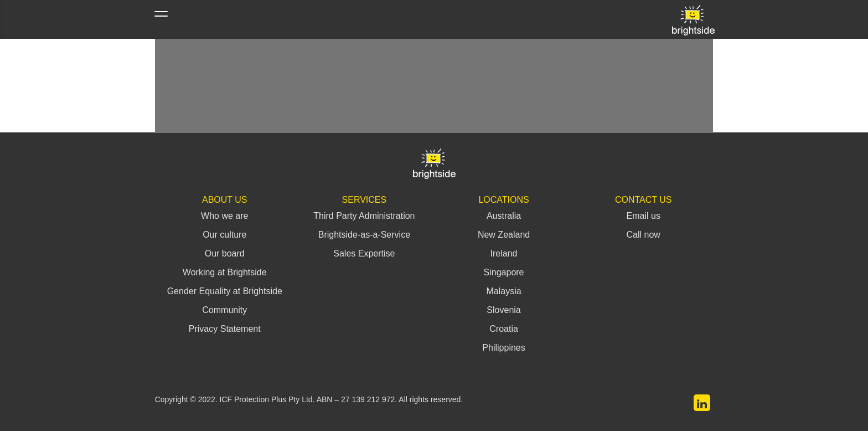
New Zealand (504, 235)
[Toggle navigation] (161, 19)
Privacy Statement (225, 329)
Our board (225, 253)
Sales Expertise (364, 253)
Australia (504, 216)
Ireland (504, 253)
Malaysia (503, 291)
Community (224, 310)
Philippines (503, 348)
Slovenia (503, 310)
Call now (644, 235)
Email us (644, 216)
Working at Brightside (225, 272)
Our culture (224, 235)
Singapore (504, 272)
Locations (503, 200)
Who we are (224, 216)
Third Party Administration (364, 216)
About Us (225, 200)
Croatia (504, 329)
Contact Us (644, 200)
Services (365, 200)
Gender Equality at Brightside (225, 291)
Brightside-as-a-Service (364, 235)
